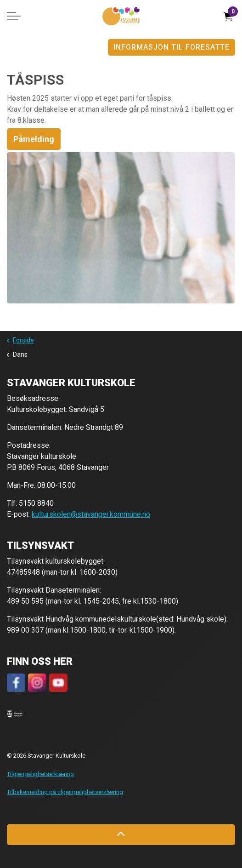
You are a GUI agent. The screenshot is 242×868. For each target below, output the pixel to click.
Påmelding (34, 139)
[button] (15, 714)
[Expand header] (14, 16)
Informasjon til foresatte (172, 47)
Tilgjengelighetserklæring (40, 774)
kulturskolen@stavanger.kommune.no (91, 514)
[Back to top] (121, 835)
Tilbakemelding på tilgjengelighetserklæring (65, 792)
